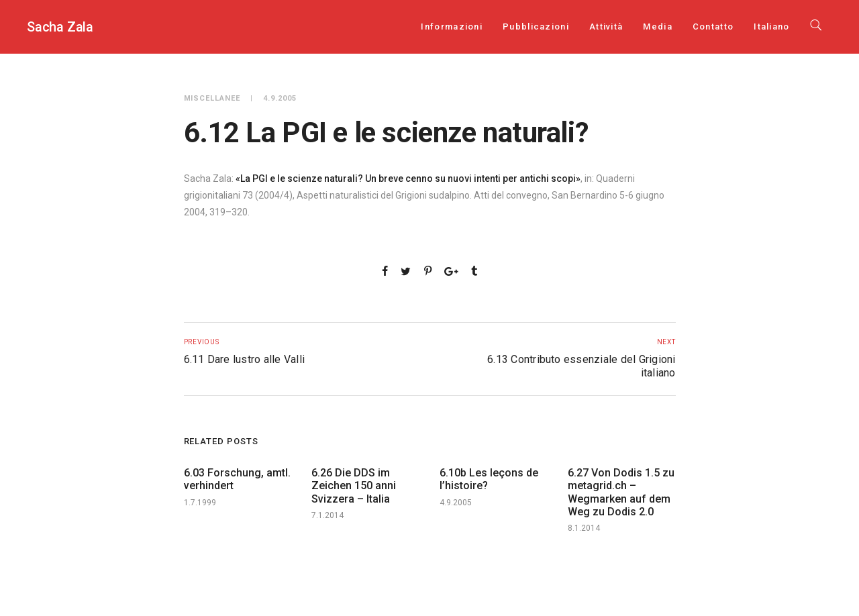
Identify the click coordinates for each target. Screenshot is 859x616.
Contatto (713, 27)
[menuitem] (771, 27)
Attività (606, 27)
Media (658, 27)
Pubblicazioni (536, 27)
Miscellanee (212, 98)
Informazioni (452, 27)
